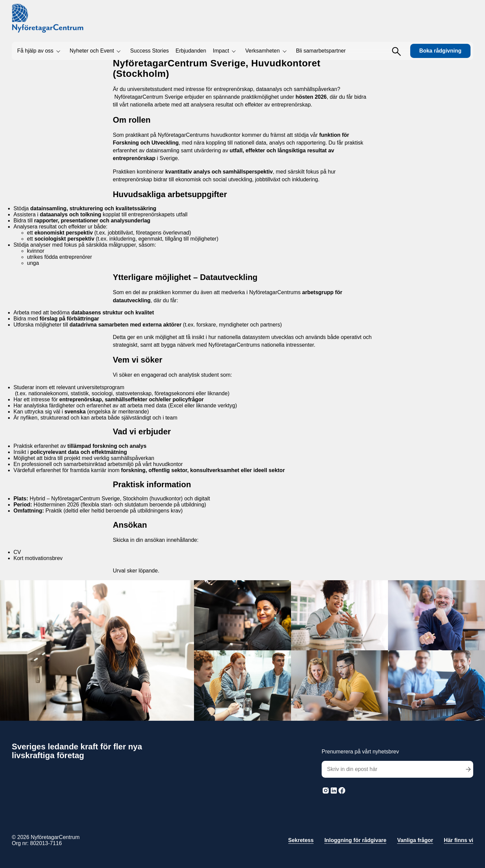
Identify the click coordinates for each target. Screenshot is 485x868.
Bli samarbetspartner (321, 51)
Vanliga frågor (415, 840)
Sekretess (301, 840)
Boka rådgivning (440, 51)
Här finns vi (459, 840)
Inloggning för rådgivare (355, 840)
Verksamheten (262, 51)
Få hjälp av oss (35, 51)
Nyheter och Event (92, 51)
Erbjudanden (191, 51)
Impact (221, 51)
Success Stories (150, 51)
